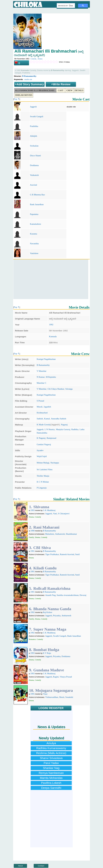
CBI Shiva (42, 548)
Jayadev (40, 450)
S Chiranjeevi (64, 514)
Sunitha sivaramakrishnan (68, 595)
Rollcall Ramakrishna (52, 588)
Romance (32, 639)
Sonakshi (69, 697)
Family (31, 537)
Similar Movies (24, 95)
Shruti (62, 697)
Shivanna (41, 507)
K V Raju (47, 653)
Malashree (50, 534)
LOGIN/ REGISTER (51, 708)
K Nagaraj (41, 438)
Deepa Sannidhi (51, 788)
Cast (61, 90)
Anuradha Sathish (59, 419)
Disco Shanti (35, 156)
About (20, 866)
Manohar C (41, 383)
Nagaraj (64, 425)
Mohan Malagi (43, 463)
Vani (55, 514)
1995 (32, 694)
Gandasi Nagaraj (44, 444)
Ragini (56, 677)
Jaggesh (33, 107)
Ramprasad (51, 438)
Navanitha (34, 244)
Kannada (53, 336)
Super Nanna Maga (50, 629)
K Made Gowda (43, 425)
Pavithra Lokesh (51, 783)
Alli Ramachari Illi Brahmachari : (35, 90)
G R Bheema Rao (37, 195)
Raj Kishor (48, 612)
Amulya (51, 743)
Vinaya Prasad (66, 677)
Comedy (33, 59)
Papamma (34, 214)
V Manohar (41, 371)
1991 (32, 551)
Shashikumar (71, 534)
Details (79, 90)
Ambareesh (60, 534)
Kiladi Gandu (45, 568)
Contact (41, 866)
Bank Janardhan (37, 204)
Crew (69, 90)
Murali (40, 407)
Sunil (77, 554)
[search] (66, 6)
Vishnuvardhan (52, 697)
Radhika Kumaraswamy (51, 748)
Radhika (75, 429)
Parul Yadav (51, 763)
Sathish (40, 419)
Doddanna (34, 165)
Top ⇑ (17, 99)
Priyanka (57, 616)
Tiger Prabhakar (52, 554)
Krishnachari (42, 413)
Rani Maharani (46, 527)
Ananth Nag (50, 595)
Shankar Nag (51, 768)
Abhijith (34, 136)
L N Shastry (50, 429)
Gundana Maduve (49, 670)
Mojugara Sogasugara (54, 690)
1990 (32, 531)
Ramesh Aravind (67, 554)
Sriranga (69, 389)
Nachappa (55, 463)
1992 (51, 325)
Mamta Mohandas (51, 778)
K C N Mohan (43, 482)
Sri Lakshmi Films (45, 469)
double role (28, 79)
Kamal (47, 419)
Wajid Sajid (42, 456)
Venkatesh (34, 175)
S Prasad (40, 401)
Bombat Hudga (46, 650)
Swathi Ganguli (37, 116)
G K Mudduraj (49, 510)
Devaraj (83, 595)
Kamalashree (36, 224)
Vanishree (34, 253)
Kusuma (34, 234)
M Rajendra (51, 377)
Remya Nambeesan (51, 773)
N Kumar (41, 377)
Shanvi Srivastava (51, 758)
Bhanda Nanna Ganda (52, 609)
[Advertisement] (51, 279)
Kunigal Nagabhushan (46, 359)
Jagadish (47, 407)
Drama (40, 59)
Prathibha (34, 126)
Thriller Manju (43, 476)
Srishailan (34, 146)
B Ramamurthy (29, 76)
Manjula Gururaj (63, 429)
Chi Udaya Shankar (56, 389)
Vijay (45, 694)
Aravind (33, 185)
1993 (32, 510)
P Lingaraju (42, 488)
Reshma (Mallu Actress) (51, 753)
